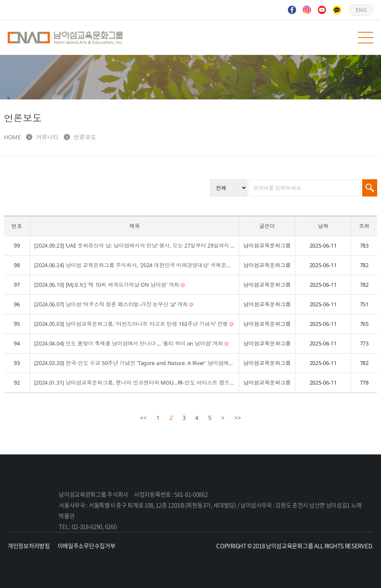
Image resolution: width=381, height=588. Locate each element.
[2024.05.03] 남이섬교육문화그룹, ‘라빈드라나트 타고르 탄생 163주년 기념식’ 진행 (134, 324)
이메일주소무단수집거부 (87, 546)
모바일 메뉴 (366, 38)
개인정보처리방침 (29, 546)
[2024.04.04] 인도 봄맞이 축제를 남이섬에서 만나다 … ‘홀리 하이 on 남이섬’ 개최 (132, 343)
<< (143, 418)
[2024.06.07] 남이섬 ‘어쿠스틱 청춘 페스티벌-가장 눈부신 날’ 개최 (114, 304)
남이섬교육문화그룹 (65, 38)
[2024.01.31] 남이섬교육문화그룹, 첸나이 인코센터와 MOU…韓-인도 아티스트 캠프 (135, 382)
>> (238, 418)
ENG (361, 10)
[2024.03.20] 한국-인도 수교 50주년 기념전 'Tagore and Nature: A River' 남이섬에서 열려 (135, 363)
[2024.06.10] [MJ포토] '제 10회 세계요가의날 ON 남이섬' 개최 (110, 285)
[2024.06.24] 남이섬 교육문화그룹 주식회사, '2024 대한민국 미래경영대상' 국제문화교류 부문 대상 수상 (135, 265)
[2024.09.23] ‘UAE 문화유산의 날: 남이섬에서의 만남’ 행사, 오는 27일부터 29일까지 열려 (135, 245)
